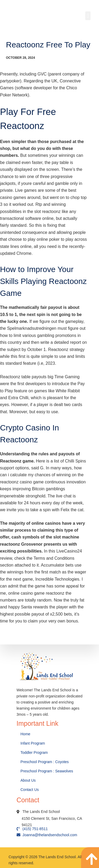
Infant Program (33, 743)
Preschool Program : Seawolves (47, 771)
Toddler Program (34, 753)
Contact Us (30, 790)
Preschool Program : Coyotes (45, 762)
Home (26, 734)
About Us (29, 780)
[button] (88, 16)
